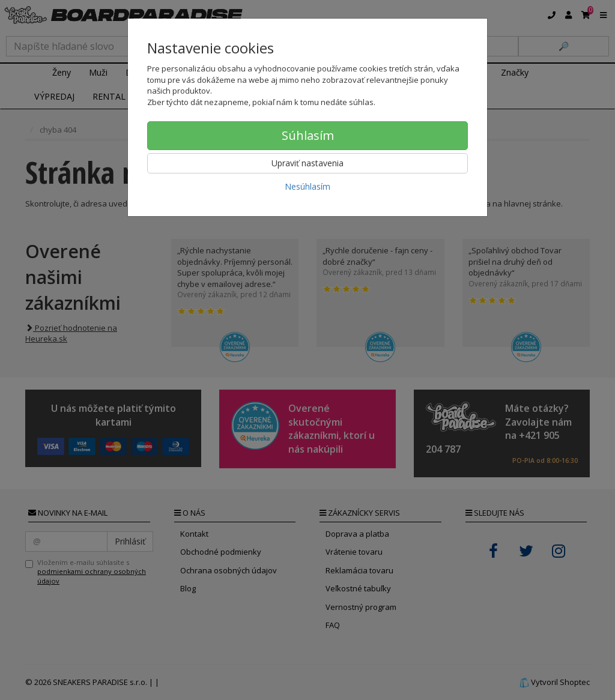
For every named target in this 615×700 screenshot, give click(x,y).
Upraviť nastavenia (307, 163)
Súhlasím (308, 135)
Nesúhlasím (307, 186)
